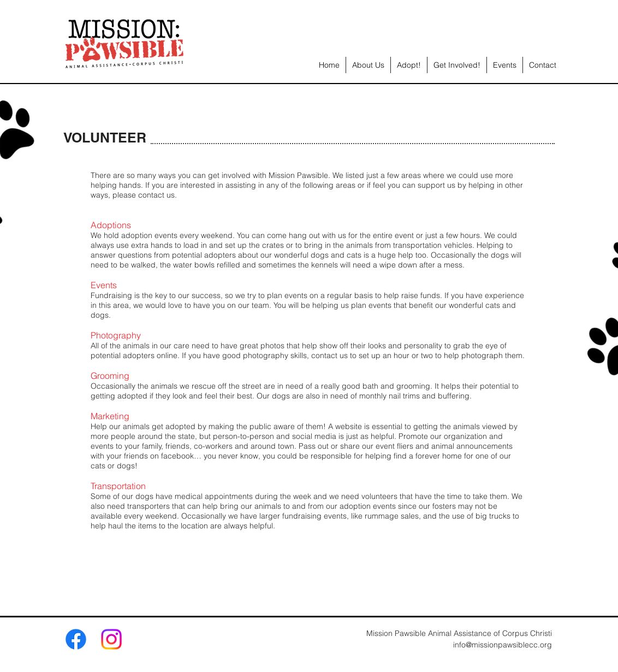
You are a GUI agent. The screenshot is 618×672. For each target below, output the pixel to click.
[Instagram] (111, 639)
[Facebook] (76, 639)
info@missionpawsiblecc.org (503, 645)
